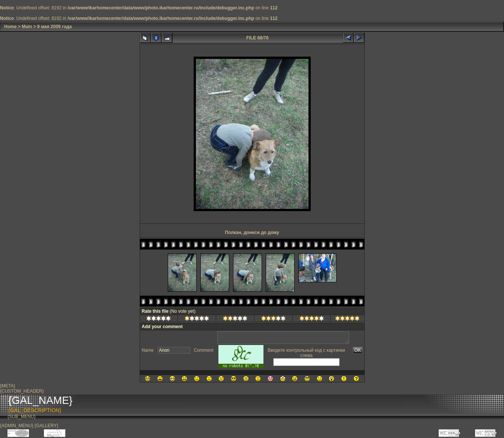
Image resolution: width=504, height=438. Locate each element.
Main (27, 27)
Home (10, 27)
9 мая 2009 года (54, 27)
